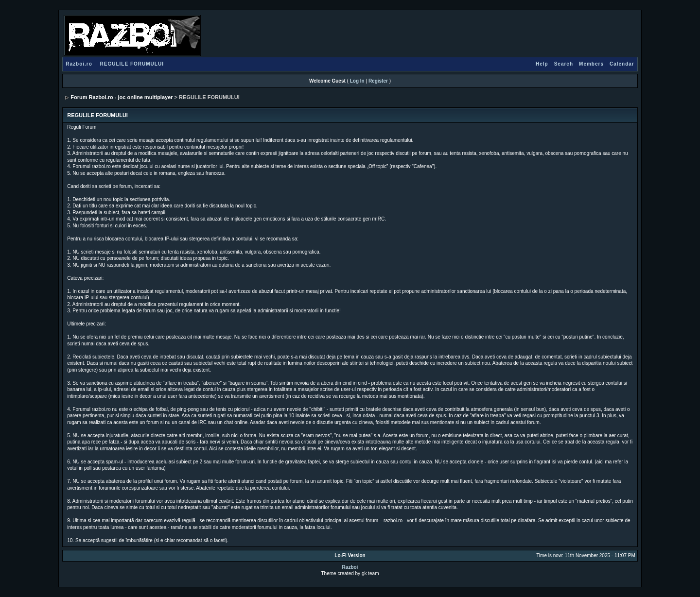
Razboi (350, 567)
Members (591, 64)
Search (564, 64)
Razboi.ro (79, 64)
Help (542, 64)
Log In (357, 81)
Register (378, 81)
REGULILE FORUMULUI (132, 64)
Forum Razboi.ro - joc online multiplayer (122, 97)
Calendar (622, 64)
